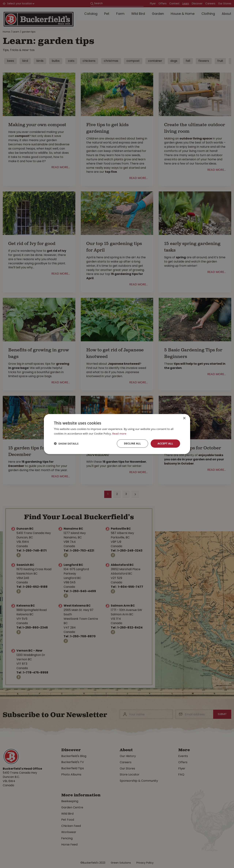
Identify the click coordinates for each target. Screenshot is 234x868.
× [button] (184, 418)
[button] (66, 444)
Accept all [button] (165, 443)
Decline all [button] (132, 443)
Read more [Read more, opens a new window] (119, 433)
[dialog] (117, 434)
